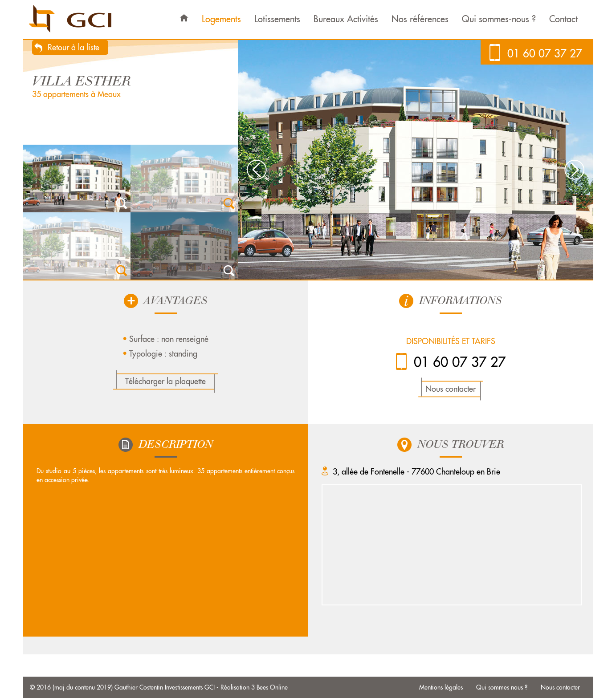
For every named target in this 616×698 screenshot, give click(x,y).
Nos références (420, 19)
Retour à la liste (73, 47)
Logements (221, 19)
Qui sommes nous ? (502, 687)
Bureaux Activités (346, 19)
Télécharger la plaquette (165, 381)
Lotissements (277, 19)
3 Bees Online (269, 687)
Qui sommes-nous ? (499, 19)
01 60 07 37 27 (545, 53)
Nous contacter (451, 389)
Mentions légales (441, 687)
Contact (563, 19)
